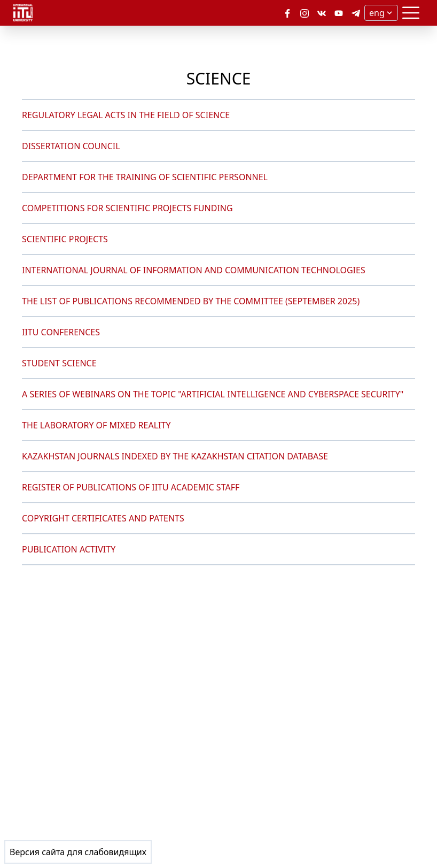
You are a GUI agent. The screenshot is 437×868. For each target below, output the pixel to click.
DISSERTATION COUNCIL (71, 146)
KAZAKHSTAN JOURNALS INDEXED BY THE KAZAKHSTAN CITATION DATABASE (175, 456)
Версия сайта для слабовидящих (78, 852)
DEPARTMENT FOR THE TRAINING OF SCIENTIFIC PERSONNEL (145, 177)
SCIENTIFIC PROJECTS (65, 239)
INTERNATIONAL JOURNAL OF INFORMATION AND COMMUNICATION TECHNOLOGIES (194, 270)
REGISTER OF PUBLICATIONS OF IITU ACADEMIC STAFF (131, 487)
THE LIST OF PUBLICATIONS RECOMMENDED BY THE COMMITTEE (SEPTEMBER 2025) (191, 301)
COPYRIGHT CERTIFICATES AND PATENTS (103, 518)
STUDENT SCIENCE (59, 363)
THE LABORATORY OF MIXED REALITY (96, 425)
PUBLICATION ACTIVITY (69, 549)
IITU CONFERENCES (61, 332)
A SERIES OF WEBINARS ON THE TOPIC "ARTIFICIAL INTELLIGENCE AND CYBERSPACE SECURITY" (213, 394)
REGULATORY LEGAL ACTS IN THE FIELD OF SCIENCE (126, 115)
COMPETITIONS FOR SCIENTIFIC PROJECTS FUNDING (127, 208)
